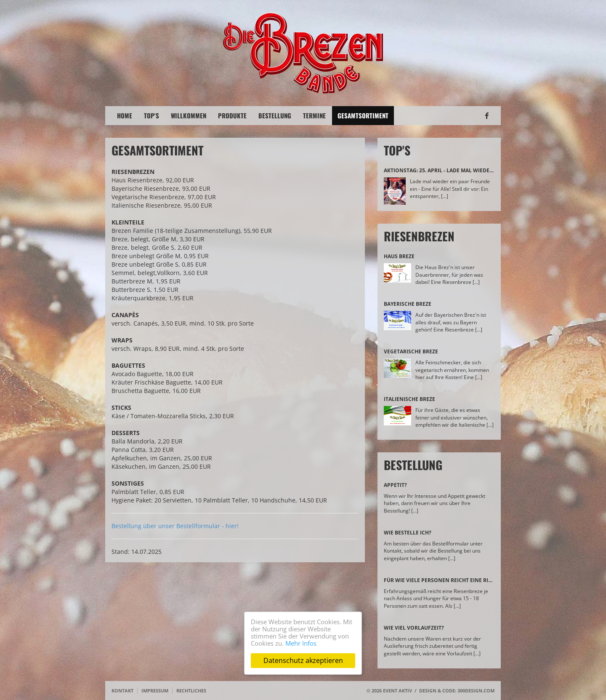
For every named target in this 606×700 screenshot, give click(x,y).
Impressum (155, 691)
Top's (151, 115)
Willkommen (189, 115)
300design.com (476, 691)
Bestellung (275, 115)
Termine (314, 115)
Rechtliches (191, 691)
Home (125, 115)
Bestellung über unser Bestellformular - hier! (175, 526)
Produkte (232, 115)
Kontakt (122, 691)
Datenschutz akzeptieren (303, 660)
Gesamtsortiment (363, 115)
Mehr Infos (301, 643)
